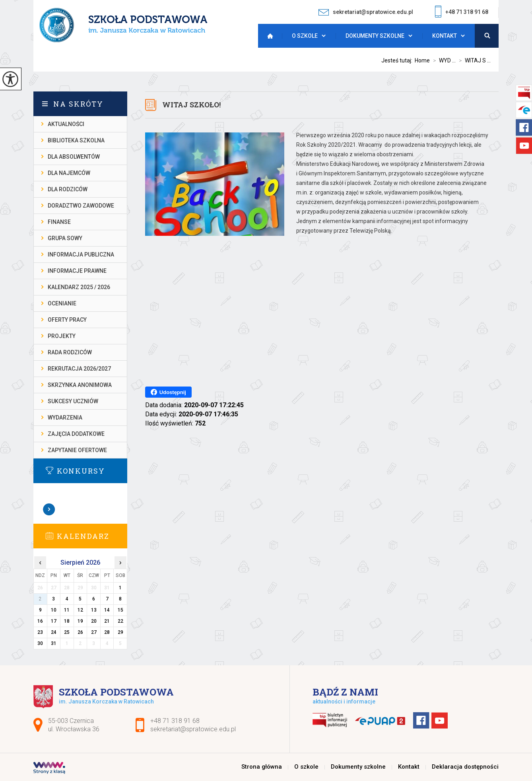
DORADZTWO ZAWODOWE (81, 206)
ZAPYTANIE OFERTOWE (77, 450)
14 (107, 610)
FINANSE (59, 222)
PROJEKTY (62, 336)
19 (80, 621)
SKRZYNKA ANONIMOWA (80, 385)
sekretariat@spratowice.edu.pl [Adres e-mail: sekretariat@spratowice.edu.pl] (193, 729)
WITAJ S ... (473, 60)
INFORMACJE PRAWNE (77, 271)
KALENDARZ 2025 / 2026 (79, 287)
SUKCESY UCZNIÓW (73, 401)
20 (94, 621)
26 (80, 632)
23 (40, 632)
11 (67, 610)
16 (40, 621)
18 (67, 621)
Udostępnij (168, 392)
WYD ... (443, 60)
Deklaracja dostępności (465, 767)
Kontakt (445, 36)
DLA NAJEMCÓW (69, 173)
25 (67, 632)
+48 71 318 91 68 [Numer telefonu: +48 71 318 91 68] (175, 721)
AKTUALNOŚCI (66, 124)
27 (94, 632)
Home (422, 60)
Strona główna (268, 36)
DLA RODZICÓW (68, 189)
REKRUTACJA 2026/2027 (79, 369)
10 (54, 610)
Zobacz (49, 509)
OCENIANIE (62, 303)
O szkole (305, 36)
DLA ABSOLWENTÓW (74, 157)
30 (40, 643)
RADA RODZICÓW (70, 352)
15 (120, 610)
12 (80, 610)
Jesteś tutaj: (398, 60)
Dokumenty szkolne (375, 36)
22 (120, 621)
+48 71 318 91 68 (462, 13)
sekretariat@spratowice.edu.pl (366, 12)
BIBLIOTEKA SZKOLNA (76, 140)
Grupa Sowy (65, 238)
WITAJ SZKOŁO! (191, 105)
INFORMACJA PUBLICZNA (81, 255)
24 (54, 632)
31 (54, 643)
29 (120, 632)
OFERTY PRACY (67, 320)
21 (107, 621)
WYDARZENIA (65, 418)
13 (94, 610)
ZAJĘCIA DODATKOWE (76, 434)
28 (107, 632)
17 (54, 621)
